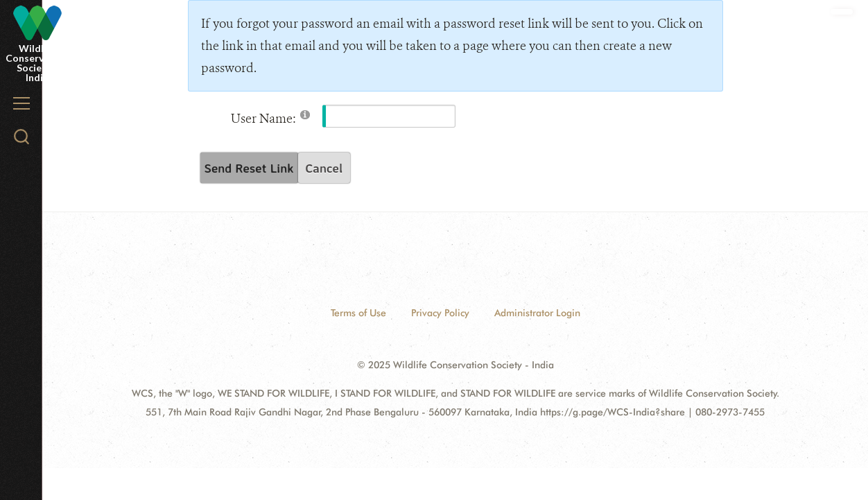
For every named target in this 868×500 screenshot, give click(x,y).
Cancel (324, 168)
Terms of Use (358, 313)
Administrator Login (537, 313)
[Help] (305, 114)
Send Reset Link (249, 168)
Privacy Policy (440, 313)
